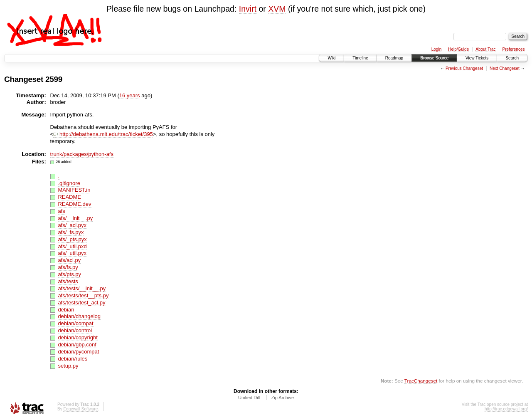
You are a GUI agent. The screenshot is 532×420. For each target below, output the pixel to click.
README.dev (74, 204)
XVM (277, 9)
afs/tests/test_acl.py (81, 303)
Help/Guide (458, 49)
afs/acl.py (69, 260)
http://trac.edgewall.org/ (506, 409)
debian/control (75, 330)
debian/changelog (79, 316)
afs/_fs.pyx (71, 232)
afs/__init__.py (75, 218)
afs (61, 211)
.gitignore (69, 183)
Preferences (514, 49)
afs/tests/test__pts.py (83, 295)
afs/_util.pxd (72, 246)
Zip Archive (283, 398)
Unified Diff (249, 398)
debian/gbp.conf (77, 345)
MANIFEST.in (74, 190)
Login (436, 49)
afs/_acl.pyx (72, 225)
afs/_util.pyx (72, 253)
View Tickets (477, 58)
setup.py (68, 366)
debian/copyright (78, 337)
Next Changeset (505, 68)
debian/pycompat (78, 352)
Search (512, 58)
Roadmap (394, 58)
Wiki (331, 58)
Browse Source (434, 58)
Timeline (360, 58)
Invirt (248, 9)
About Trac (485, 49)
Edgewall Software (80, 409)
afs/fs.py (68, 267)
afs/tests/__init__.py (82, 288)
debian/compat (75, 323)
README (69, 197)
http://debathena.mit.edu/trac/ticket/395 (103, 134)
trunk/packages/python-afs (82, 154)
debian (66, 310)
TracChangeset (421, 381)
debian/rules (73, 359)
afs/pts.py (69, 274)
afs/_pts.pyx (72, 239)
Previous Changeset (464, 68)
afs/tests (68, 281)
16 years (130, 95)
